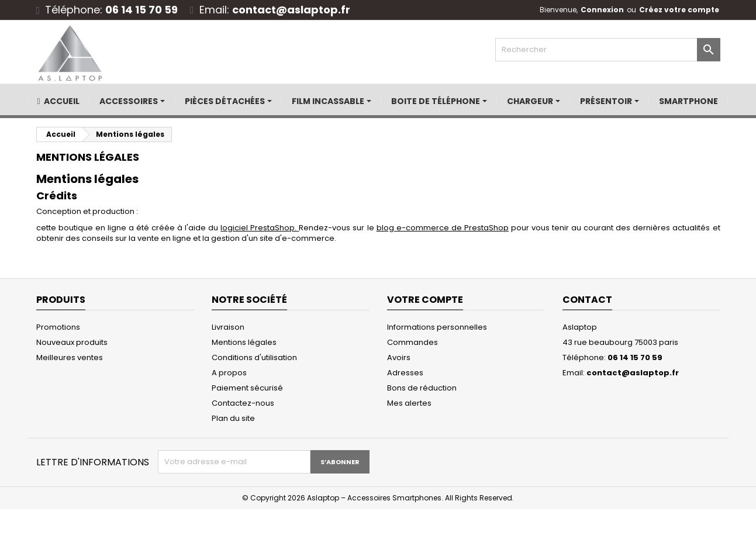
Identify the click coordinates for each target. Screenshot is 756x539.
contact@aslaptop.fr (291, 10)
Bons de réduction (422, 388)
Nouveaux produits (72, 342)
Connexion (602, 10)
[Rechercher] (608, 50)
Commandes (412, 342)
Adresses (405, 373)
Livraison (228, 327)
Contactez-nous (243, 403)
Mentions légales (244, 342)
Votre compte (425, 300)
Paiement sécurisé (247, 388)
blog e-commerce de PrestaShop (443, 228)
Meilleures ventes (70, 357)
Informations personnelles (437, 327)
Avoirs (399, 357)
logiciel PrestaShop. (260, 228)
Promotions (58, 327)
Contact (587, 300)
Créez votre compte (679, 10)
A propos (229, 373)
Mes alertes (409, 403)
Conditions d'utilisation (254, 357)
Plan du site (233, 418)
